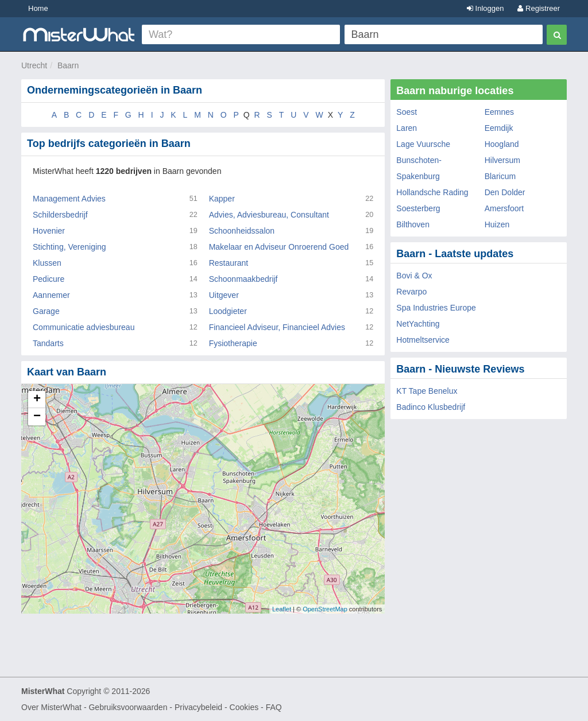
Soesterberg (418, 208)
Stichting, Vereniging (69, 247)
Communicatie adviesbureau (84, 327)
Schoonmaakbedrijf (243, 279)
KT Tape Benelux (427, 391)
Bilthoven (413, 224)
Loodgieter (228, 311)
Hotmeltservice (423, 340)
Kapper (222, 199)
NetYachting (418, 324)
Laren (407, 128)
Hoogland (502, 144)
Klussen (47, 263)
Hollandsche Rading (432, 192)
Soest (407, 112)
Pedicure (49, 279)
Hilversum (502, 160)
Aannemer (51, 295)
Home (38, 8)
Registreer (539, 8)
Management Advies (69, 199)
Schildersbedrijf (60, 215)
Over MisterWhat (51, 707)
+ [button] (37, 400)
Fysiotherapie (233, 343)
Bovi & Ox (414, 276)
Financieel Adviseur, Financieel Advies (277, 327)
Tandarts (48, 343)
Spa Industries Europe (436, 308)
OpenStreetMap (325, 609)
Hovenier (49, 231)
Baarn (68, 65)
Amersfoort (504, 208)
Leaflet (282, 609)
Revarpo (411, 292)
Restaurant (229, 263)
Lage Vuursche (423, 144)
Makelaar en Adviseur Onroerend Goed (279, 247)
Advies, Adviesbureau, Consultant (269, 215)
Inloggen (486, 8)
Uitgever (224, 295)
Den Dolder (505, 192)
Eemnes (499, 112)
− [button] (37, 417)
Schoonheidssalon (242, 231)
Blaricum (500, 176)
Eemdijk (499, 128)
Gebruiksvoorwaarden (128, 707)
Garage (46, 311)
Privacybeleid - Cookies (216, 707)
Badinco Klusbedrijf (431, 407)
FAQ (274, 707)
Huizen (497, 224)
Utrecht (34, 65)
